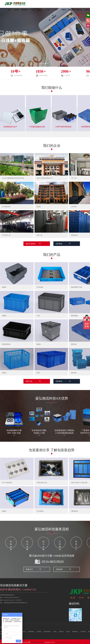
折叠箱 (64, 10)
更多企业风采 (35, 244)
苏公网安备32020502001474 (37, 641)
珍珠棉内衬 (25, 10)
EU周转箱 (39, 631)
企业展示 (23, 631)
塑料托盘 (79, 10)
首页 (9, 10)
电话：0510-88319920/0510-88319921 (10, 597)
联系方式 (33, 568)
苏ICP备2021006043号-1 (62, 641)
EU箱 (48, 10)
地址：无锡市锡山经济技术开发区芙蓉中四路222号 (14, 602)
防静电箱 (71, 10)
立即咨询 (60, 244)
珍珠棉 (68, 631)
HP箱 (56, 10)
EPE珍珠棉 (83, 631)
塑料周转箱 (75, 631)
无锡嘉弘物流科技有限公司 (7, 594)
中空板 (33, 10)
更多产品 (33, 381)
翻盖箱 (17, 10)
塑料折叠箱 (31, 631)
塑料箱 (40, 10)
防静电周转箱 (47, 631)
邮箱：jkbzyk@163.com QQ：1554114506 (11, 599)
